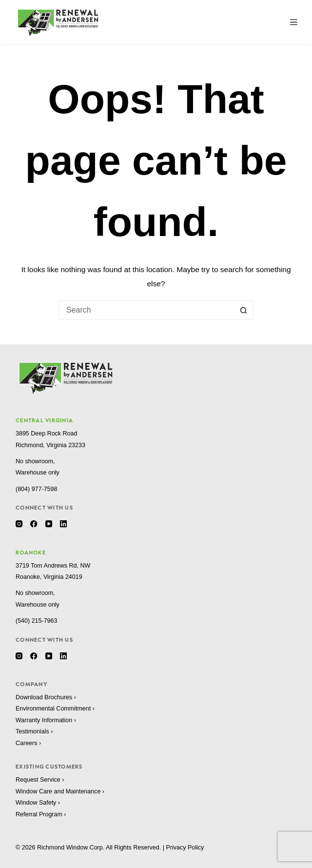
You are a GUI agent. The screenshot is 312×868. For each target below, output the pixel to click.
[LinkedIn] (63, 524)
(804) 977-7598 (36, 489)
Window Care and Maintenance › (60, 791)
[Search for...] (146, 310)
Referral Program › (41, 814)
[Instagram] (19, 524)
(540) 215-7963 (36, 621)
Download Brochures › (46, 697)
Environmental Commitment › (55, 709)
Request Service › (40, 780)
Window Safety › (38, 803)
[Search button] (244, 310)
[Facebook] (34, 524)
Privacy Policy (185, 848)
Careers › (28, 743)
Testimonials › (34, 731)
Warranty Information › (46, 720)
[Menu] (294, 22)
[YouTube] (49, 524)
